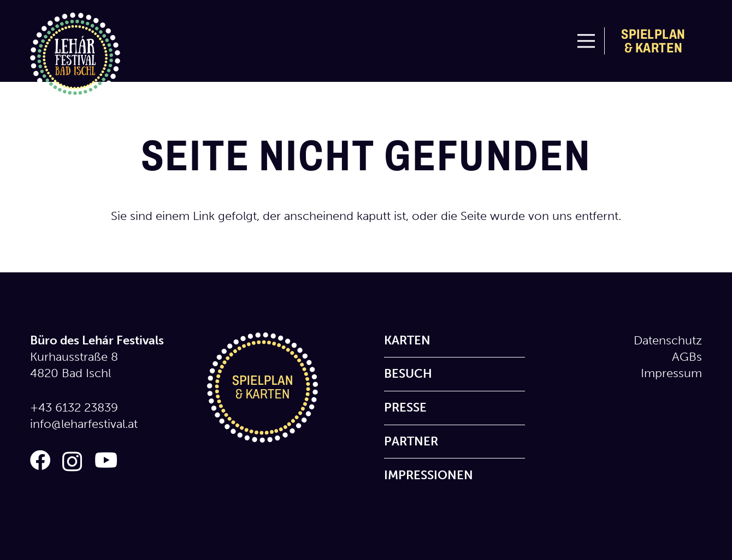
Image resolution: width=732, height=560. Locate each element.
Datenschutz (668, 340)
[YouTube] (106, 460)
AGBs (687, 357)
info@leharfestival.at (84, 424)
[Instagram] (72, 461)
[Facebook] (40, 460)
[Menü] (586, 41)
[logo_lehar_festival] (75, 58)
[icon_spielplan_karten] (278, 388)
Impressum (671, 373)
